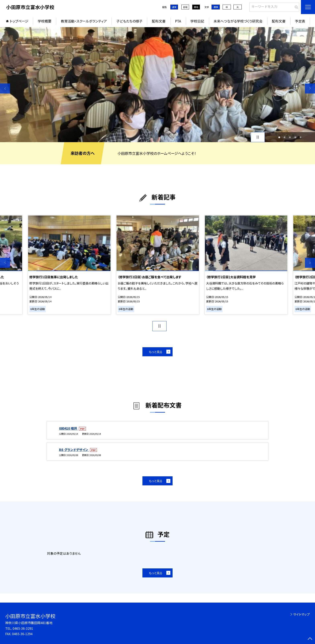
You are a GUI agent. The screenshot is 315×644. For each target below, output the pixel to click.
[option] (157, 85)
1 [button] (279, 137)
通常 (174, 7)
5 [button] (301, 137)
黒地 (196, 7)
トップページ (19, 21)
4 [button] (295, 137)
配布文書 (159, 21)
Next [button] (310, 88)
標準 (216, 7)
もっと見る (156, 352)
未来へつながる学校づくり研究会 (238, 21)
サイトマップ (301, 614)
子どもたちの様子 (129, 21)
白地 (185, 7)
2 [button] (285, 137)
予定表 (300, 21)
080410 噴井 (69, 428)
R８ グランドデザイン (74, 450)
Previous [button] (5, 88)
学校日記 (197, 21)
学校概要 (45, 21)
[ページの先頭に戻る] (310, 639)
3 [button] (290, 137)
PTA (178, 21)
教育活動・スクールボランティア (84, 21)
